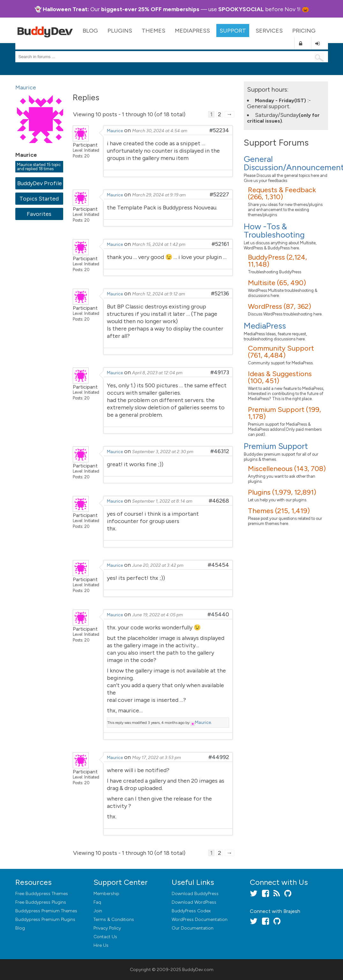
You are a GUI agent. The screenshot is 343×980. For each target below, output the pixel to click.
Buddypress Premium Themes (46, 911)
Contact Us (105, 937)
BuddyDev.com (198, 970)
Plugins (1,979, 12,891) (282, 492)
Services (269, 31)
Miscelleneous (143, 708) (287, 469)
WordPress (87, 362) (280, 306)
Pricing (304, 31)
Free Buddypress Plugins (41, 902)
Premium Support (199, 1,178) (284, 413)
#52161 (220, 244)
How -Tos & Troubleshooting (274, 231)
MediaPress (192, 31)
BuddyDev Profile (39, 183)
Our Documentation (193, 928)
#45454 (218, 565)
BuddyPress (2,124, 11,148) (277, 261)
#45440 (218, 614)
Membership (106, 894)
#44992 (219, 757)
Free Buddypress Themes (42, 894)
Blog (90, 31)
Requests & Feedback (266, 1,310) (282, 193)
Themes (153, 31)
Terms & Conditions (114, 919)
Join (98, 911)
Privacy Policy (107, 928)
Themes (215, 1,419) (279, 511)
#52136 (220, 293)
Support (233, 31)
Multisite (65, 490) (277, 283)
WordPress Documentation (200, 919)
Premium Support (276, 446)
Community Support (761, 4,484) (281, 352)
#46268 (219, 501)
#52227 (219, 194)
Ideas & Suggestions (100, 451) (280, 377)
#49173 (220, 372)
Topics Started (39, 199)
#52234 (219, 130)
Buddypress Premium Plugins (45, 919)
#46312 (220, 451)
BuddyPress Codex (191, 911)
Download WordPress (194, 902)
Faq (97, 902)
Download (195, 894)
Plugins (120, 31)
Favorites (39, 214)
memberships (181, 9)
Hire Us (101, 945)
